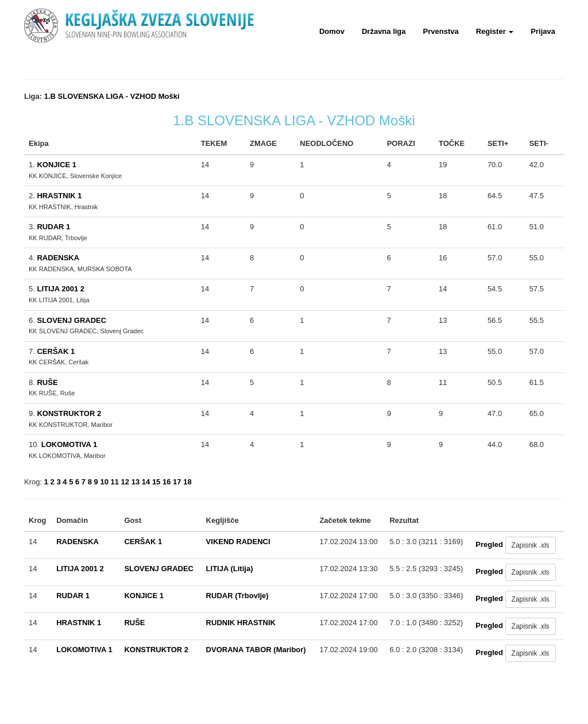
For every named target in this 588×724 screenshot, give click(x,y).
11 (115, 482)
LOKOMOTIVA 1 (69, 444)
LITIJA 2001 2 (61, 289)
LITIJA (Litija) (230, 569)
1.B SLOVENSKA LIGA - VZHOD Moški (112, 96)
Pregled (489, 544)
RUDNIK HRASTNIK (241, 623)
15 (156, 482)
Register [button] (495, 31)
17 (177, 482)
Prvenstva (441, 31)
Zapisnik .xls (531, 545)
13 (136, 482)
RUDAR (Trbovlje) (237, 596)
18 (187, 482)
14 (146, 482)
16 (167, 482)
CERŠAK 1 (56, 351)
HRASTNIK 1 (59, 196)
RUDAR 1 (53, 227)
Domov (332, 31)
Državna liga (384, 31)
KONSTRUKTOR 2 (69, 413)
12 (125, 482)
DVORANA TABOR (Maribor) (256, 650)
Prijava (543, 31)
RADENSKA (58, 258)
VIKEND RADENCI (238, 542)
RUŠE (47, 382)
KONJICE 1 (57, 165)
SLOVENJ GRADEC (71, 320)
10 (104, 482)
